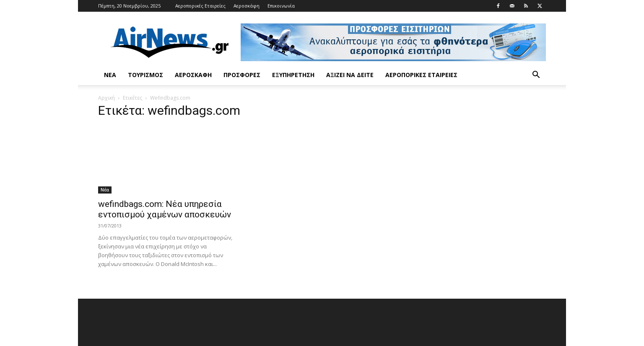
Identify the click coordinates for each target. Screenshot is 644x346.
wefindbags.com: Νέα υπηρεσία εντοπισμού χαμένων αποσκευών (165, 209)
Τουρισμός (145, 75)
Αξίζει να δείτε (350, 75)
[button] (536, 76)
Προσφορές (242, 75)
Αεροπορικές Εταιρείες (200, 6)
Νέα (110, 75)
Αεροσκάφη (247, 6)
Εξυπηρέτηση (293, 75)
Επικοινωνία (281, 6)
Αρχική (106, 98)
